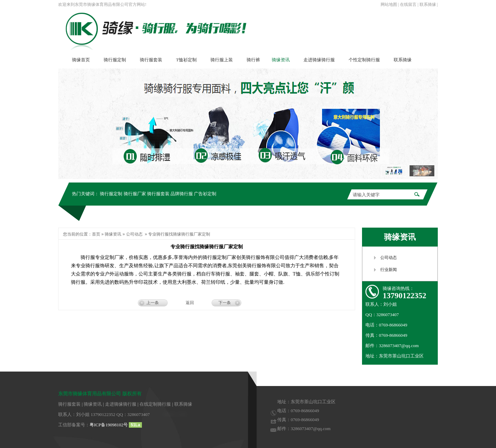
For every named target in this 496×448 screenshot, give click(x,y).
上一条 (153, 303)
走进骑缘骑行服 (121, 404)
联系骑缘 (428, 4)
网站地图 (389, 4)
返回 (190, 303)
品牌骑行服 (182, 194)
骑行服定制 (111, 194)
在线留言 (408, 4)
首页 (96, 234)
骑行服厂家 (135, 194)
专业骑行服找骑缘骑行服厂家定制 (179, 234)
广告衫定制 (205, 194)
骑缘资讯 (113, 234)
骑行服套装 (158, 194)
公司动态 (134, 234)
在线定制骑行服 (155, 404)
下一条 (225, 303)
